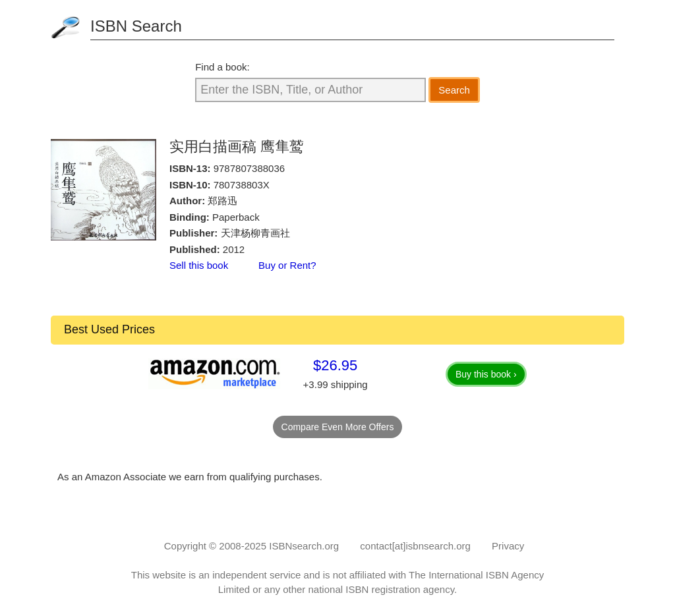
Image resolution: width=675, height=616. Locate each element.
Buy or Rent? (287, 265)
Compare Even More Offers (338, 427)
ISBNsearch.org (304, 546)
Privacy (508, 546)
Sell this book (199, 265)
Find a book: (222, 67)
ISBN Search (136, 26)
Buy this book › (486, 374)
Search (454, 90)
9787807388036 (249, 168)
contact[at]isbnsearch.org (415, 546)
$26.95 (335, 365)
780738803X (242, 185)
